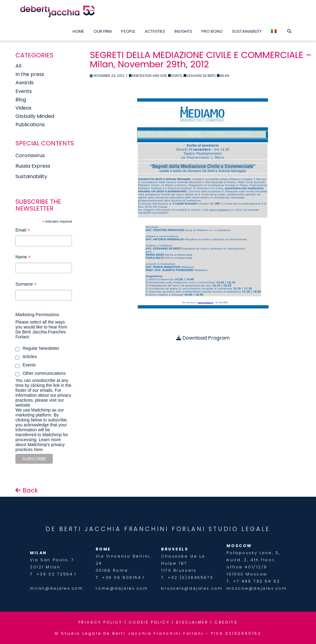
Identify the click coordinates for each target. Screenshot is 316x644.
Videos (23, 108)
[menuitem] (274, 30)
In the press (30, 74)
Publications (30, 125)
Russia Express (33, 166)
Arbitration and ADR (148, 76)
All (18, 66)
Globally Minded (35, 116)
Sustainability (31, 176)
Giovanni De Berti (200, 76)
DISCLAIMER (192, 622)
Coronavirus (30, 155)
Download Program (203, 338)
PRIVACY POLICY (100, 622)
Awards (25, 83)
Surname (26, 285)
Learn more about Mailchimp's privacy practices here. (40, 445)
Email (23, 231)
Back (27, 490)
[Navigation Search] (289, 30)
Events (175, 76)
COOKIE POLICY (149, 622)
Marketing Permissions (37, 315)
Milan (223, 76)
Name (23, 258)
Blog (21, 100)
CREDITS (226, 622)
